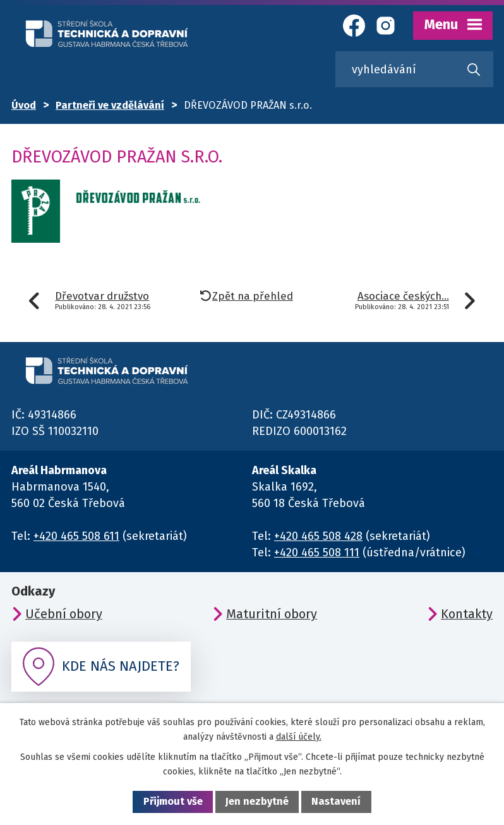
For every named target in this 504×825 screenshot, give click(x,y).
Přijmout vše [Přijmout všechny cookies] (173, 801)
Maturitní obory (272, 614)
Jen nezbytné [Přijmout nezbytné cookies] (257, 801)
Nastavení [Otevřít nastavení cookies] (336, 801)
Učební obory (64, 614)
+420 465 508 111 (317, 553)
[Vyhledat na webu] (414, 69)
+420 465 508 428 (318, 536)
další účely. (299, 737)
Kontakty (467, 614)
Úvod (24, 105)
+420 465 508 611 (76, 536)
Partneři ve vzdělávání (110, 105)
